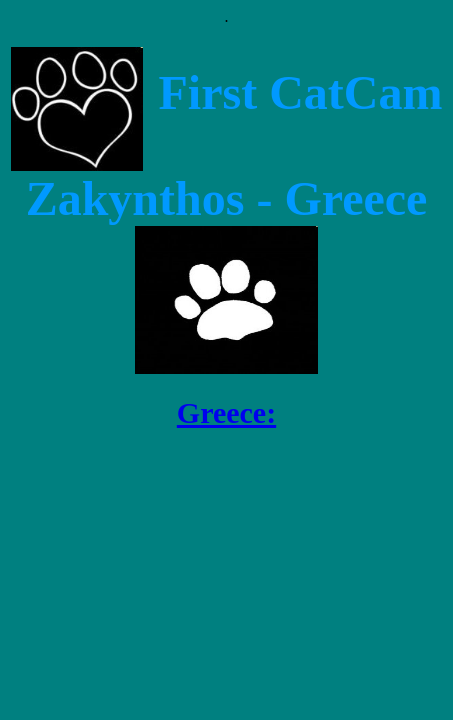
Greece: (226, 412)
